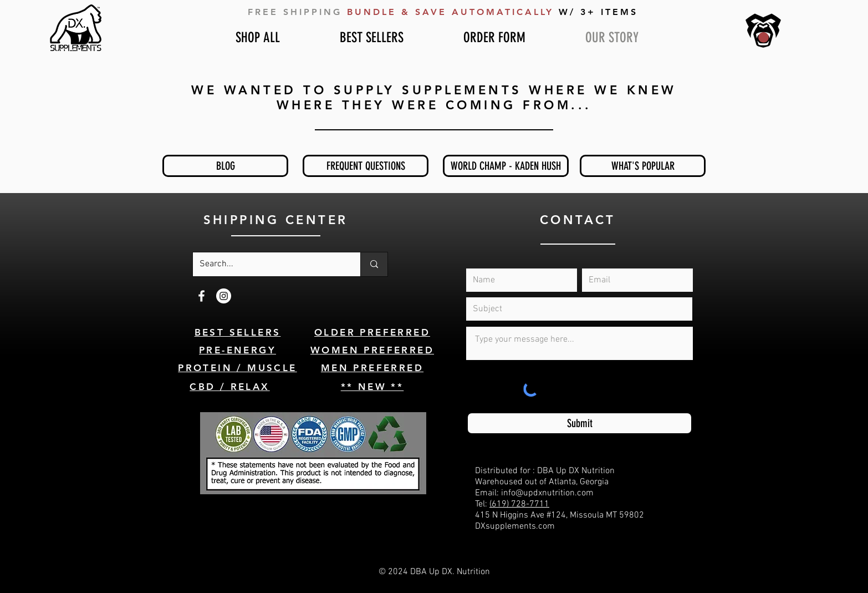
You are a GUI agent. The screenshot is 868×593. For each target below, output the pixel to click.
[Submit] (579, 423)
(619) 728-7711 (519, 504)
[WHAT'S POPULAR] (643, 166)
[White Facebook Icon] (201, 296)
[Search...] (268, 264)
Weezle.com (471, 583)
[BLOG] (225, 166)
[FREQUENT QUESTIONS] (366, 166)
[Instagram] (224, 296)
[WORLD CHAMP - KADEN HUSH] (506, 166)
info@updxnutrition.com (547, 493)
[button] (764, 37)
